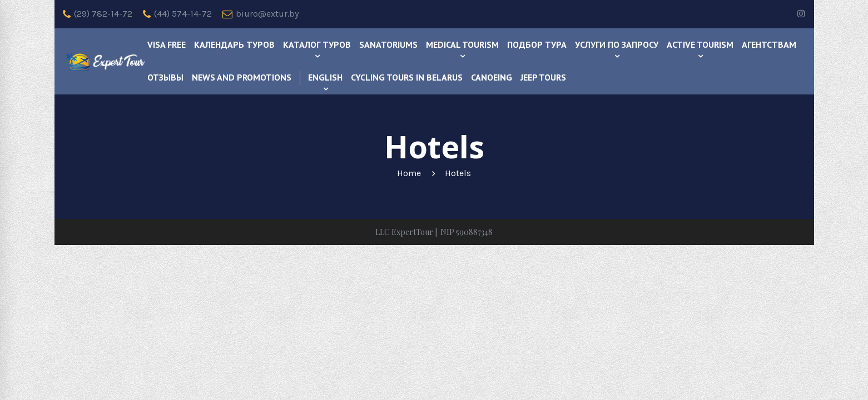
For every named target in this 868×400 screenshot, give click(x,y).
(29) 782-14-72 (98, 14)
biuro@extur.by (261, 14)
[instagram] (801, 14)
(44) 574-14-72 (177, 14)
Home (409, 173)
